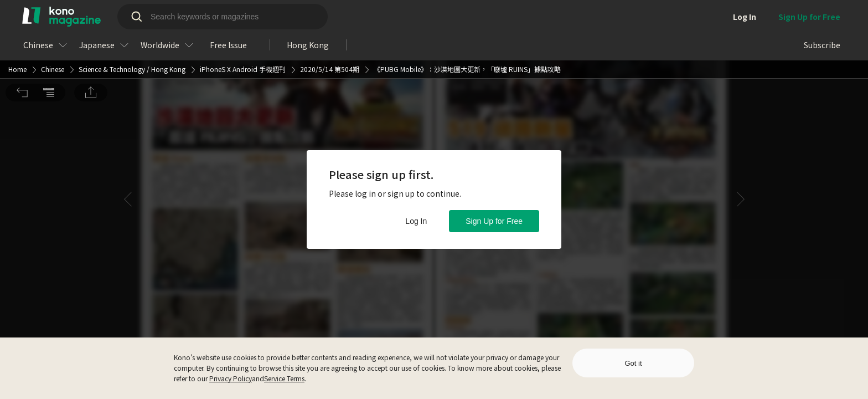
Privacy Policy (231, 378)
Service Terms (284, 378)
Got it (633, 363)
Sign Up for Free (494, 221)
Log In (416, 221)
